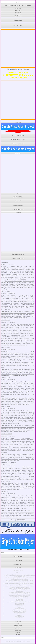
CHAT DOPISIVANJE (18, 209)
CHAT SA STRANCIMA (18, 144)
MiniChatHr (19, 599)
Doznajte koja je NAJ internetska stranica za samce (20, 597)
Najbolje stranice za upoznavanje (19, 606)
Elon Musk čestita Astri (20, 592)
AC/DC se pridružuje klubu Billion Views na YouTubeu (20, 596)
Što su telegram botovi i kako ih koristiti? (20, 585)
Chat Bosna (19, 614)
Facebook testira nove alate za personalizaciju (20, 591)
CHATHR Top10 (6, 407)
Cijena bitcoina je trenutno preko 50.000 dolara (20, 603)
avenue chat (19, 318)
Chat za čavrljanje (19, 605)
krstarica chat (27, 311)
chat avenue (12, 283)
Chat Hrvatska (19, 616)
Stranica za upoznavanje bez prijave (20, 607)
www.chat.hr (5, 262)
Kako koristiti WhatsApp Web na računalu (19, 590)
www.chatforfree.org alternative (19, 612)
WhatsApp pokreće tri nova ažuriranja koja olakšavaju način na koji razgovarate (19, 594)
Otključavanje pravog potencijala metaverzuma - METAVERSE (19, 592)
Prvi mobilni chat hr (19, 600)
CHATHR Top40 (6, 320)
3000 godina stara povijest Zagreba (20, 601)
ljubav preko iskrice (29, 286)
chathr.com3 (4, 287)
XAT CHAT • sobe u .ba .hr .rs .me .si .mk (19, 609)
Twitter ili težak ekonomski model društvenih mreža (20, 580)
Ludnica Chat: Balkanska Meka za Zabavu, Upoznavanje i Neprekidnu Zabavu (20, 575)
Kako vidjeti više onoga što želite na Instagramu (20, 583)
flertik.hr (3, 284)
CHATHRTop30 (6, 347)
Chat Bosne (18, 14)
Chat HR (18, 632)
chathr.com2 (31, 284)
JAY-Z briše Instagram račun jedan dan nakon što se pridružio (20, 595)
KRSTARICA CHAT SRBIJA (9, 463)
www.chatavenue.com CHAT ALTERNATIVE (19, 611)
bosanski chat (24, 284)
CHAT (18, 2)
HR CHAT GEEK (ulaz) (18, 136)
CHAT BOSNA (18, 201)
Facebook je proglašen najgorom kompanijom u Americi (19, 589)
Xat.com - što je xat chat (20, 604)
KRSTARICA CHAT (18, 205)
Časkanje (20, 608)
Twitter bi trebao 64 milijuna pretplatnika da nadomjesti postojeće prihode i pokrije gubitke (19, 586)
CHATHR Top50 (18, 281)
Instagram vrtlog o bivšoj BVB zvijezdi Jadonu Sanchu (20, 582)
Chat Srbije (18, 12)
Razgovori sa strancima (20, 604)
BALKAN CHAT (18, 565)
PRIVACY (24, 641)
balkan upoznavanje (25, 287)
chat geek (6, 289)
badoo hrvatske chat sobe (13, 284)
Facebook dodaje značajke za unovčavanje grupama (20, 593)
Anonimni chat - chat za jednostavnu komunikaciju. (20, 598)
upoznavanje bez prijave (8, 286)
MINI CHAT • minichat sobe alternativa (20, 610)
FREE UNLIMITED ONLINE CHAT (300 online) (18, 6)
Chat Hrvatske (18, 10)
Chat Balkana (18, 16)
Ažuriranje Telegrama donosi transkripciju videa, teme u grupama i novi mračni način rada (20, 584)
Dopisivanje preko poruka (20, 617)
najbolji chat (19, 286)
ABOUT (15, 641)
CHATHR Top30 (12, 369)
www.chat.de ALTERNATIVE (20, 608)
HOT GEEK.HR (18, 556)
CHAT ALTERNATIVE (18, 254)
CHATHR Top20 (6, 378)
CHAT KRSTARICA (7, 434)
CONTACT (19, 641)
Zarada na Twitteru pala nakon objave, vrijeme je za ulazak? (19, 596)
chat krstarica (26, 281)
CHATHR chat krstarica (21, 398)
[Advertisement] (18, 48)
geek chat (19, 283)
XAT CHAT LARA (18, 197)
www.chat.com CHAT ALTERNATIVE (19, 612)
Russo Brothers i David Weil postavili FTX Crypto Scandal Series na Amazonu (19, 580)
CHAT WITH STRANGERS (18, 258)
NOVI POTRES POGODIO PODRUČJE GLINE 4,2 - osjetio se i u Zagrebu (19, 602)
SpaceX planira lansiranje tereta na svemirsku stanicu (19, 588)
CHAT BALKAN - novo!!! (18, 140)
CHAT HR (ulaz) (18, 20)
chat (6, 281)
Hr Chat (18, 634)
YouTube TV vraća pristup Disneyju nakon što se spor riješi (19, 588)
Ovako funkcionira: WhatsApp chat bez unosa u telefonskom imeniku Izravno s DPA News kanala (19, 578)
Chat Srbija (20, 615)
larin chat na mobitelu (14, 287)
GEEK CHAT (5, 492)
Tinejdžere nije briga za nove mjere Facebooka (19, 579)
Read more (24, 279)
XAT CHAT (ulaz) (18, 26)
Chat (18, 623)
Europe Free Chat (20, 613)
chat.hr (6, 283)
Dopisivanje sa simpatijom (19, 616)
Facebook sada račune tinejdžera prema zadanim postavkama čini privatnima (19, 581)
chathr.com (18, 8)
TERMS (28, 641)
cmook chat (31, 283)
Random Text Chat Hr (19, 600)
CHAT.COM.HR (18, 560)
